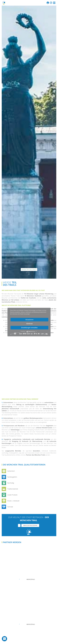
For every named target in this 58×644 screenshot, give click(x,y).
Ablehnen (29, 324)
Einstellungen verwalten (29, 328)
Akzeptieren (29, 320)
